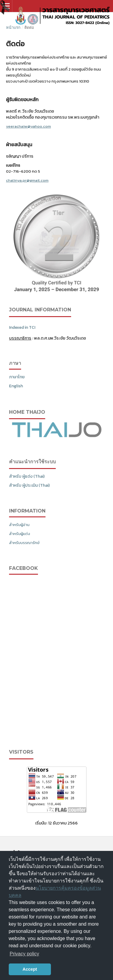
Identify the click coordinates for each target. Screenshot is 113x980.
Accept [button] (30, 969)
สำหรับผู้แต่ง (20, 534)
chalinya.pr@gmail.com (27, 180)
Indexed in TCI (22, 327)
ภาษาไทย (17, 377)
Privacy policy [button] (24, 954)
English (16, 386)
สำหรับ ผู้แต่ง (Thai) (27, 476)
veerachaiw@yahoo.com (28, 126)
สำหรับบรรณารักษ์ (24, 543)
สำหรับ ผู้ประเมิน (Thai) (29, 485)
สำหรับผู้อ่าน (19, 525)
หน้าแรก (13, 27)
